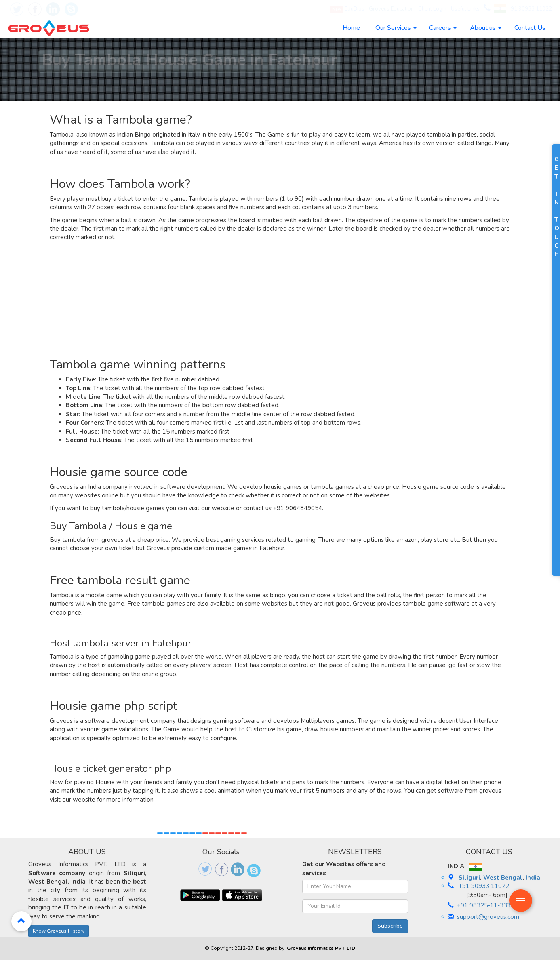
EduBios (347, 9)
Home (351, 28)
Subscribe (390, 926)
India (533, 878)
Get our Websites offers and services (344, 868)
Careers (443, 28)
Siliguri (469, 878)
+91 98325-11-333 (484, 905)
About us (486, 28)
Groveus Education (391, 9)
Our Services (396, 28)
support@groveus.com (488, 917)
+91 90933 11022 (523, 9)
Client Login (432, 9)
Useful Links (465, 9)
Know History (59, 931)
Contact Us (530, 28)
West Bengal (503, 878)
